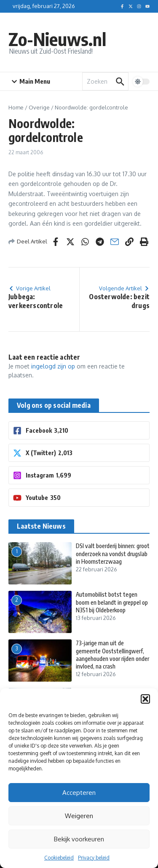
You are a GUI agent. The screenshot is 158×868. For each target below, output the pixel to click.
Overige (39, 107)
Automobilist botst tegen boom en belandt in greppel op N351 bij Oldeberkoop (112, 602)
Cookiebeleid (59, 858)
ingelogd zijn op (53, 366)
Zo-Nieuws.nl (57, 39)
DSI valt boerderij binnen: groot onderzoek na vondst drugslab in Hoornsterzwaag (113, 553)
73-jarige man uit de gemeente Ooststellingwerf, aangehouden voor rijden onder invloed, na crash (112, 655)
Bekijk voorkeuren (79, 839)
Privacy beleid (94, 858)
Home (16, 107)
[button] (145, 699)
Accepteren (79, 793)
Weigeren (79, 816)
